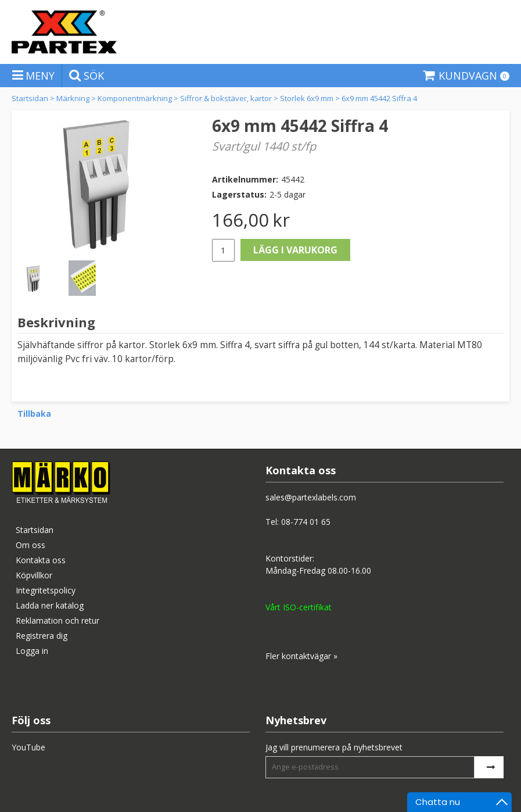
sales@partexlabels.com (311, 497)
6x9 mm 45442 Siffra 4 (379, 98)
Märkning (73, 98)
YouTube (28, 747)
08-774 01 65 (306, 522)
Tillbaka (34, 414)
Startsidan (30, 98)
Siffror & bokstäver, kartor (226, 98)
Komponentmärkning (135, 98)
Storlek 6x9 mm (307, 98)
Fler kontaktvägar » (301, 656)
